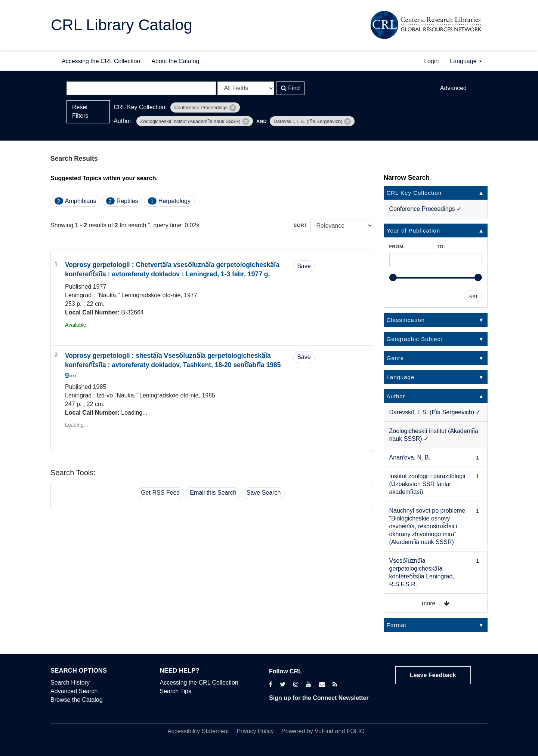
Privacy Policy (255, 731)
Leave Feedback (433, 675)
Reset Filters (80, 111)
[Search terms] (141, 88)
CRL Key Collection (414, 193)
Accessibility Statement (198, 731)
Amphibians (81, 201)
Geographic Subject (415, 339)
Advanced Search (74, 691)
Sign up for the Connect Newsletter (319, 698)
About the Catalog (175, 61)
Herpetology (174, 201)
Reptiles (127, 201)
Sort (300, 225)
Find (290, 88)
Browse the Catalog (77, 700)
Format (397, 625)
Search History (70, 683)
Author (396, 396)
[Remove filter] (233, 108)
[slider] (393, 277)
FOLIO (356, 731)
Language (466, 61)
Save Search (264, 493)
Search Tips (176, 691)
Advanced (453, 88)
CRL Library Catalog (122, 25)
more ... (436, 603)
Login (431, 61)
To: (441, 247)
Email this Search (213, 493)
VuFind (324, 731)
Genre (395, 358)
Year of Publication (414, 231)
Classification (406, 320)
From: (397, 247)
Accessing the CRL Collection (101, 61)
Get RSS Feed (160, 493)
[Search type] (246, 88)
